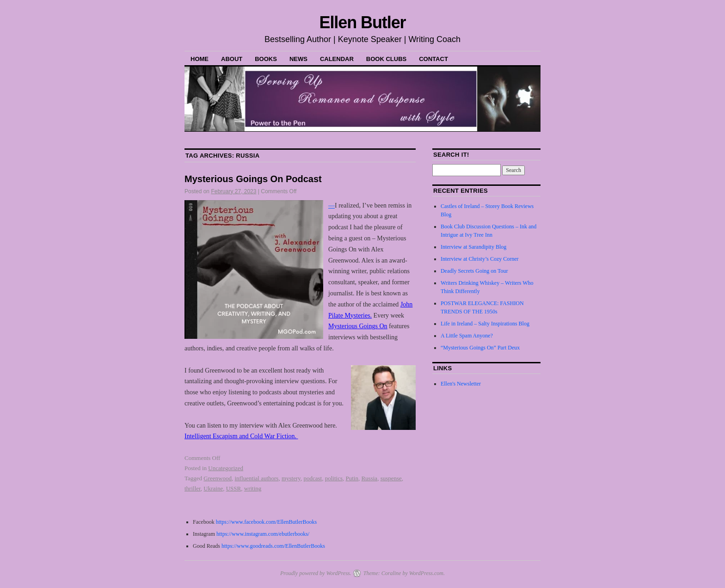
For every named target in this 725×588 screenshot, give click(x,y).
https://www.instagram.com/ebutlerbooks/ (262, 534)
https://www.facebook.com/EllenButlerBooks (267, 522)
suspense (391, 478)
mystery (291, 478)
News (298, 59)
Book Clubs (386, 59)
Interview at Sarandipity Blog (473, 247)
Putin (352, 478)
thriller (193, 488)
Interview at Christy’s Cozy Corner (480, 259)
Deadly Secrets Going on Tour (474, 271)
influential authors (256, 478)
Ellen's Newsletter (461, 384)
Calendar (337, 59)
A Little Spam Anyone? (467, 336)
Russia (369, 478)
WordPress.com (426, 573)
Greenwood (218, 478)
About (232, 59)
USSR (234, 488)
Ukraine (213, 488)
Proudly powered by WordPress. (316, 573)
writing (253, 488)
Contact (433, 59)
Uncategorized (226, 468)
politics (334, 478)
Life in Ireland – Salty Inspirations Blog (485, 324)
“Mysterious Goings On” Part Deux (480, 348)
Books (266, 59)
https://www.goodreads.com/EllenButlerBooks (273, 546)
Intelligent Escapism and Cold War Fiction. (241, 436)
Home (200, 59)
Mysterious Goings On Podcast (253, 179)
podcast (313, 478)
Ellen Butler (362, 22)
